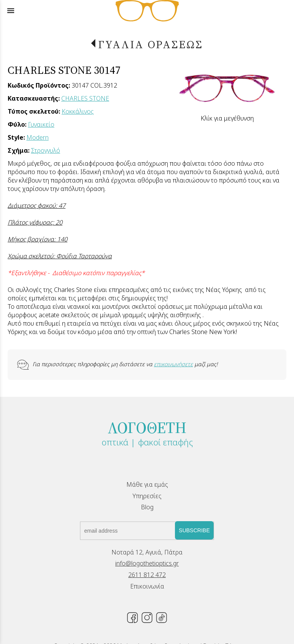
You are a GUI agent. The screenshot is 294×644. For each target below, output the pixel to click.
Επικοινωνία (147, 586)
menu (11, 11)
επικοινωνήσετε (173, 364)
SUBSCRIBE (194, 530)
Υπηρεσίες (147, 496)
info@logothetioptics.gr (147, 563)
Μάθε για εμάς (147, 484)
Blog (147, 507)
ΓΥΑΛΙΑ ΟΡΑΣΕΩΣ (150, 44)
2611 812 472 (147, 575)
